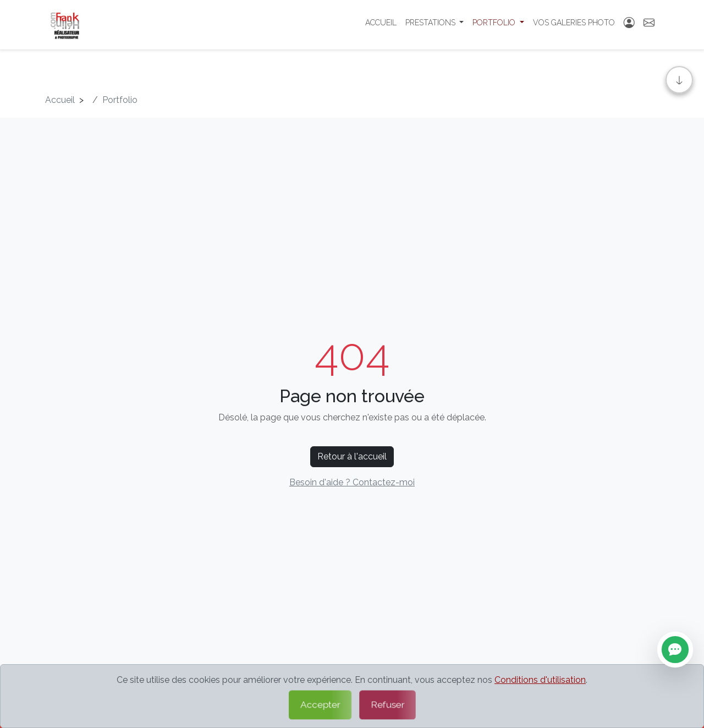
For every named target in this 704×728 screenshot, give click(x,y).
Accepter (320, 705)
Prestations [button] (431, 25)
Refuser (387, 705)
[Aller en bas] (679, 80)
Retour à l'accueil (352, 456)
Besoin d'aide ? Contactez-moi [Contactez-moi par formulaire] (352, 482)
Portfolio (120, 100)
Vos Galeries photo (574, 25)
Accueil (381, 25)
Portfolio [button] (495, 25)
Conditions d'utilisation (540, 680)
